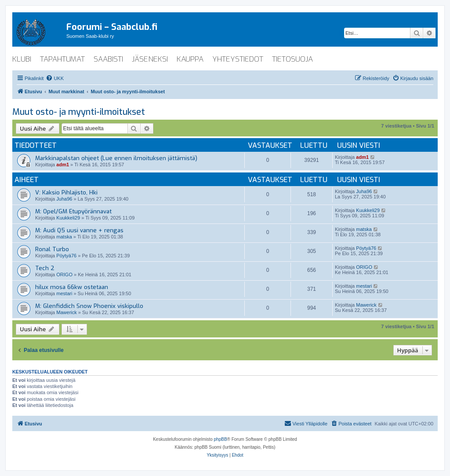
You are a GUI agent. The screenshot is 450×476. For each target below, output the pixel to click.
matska (64, 237)
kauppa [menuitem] (190, 59)
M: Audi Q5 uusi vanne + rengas (79, 230)
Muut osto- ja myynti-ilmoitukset (79, 112)
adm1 (63, 165)
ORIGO (64, 275)
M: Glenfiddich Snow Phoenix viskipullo (89, 306)
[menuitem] (55, 78)
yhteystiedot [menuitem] (238, 59)
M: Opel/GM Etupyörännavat (73, 211)
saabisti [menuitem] (108, 59)
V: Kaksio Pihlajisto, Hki (66, 192)
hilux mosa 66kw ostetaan (72, 287)
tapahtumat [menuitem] (62, 59)
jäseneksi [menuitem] (150, 59)
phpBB (221, 439)
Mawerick (66, 312)
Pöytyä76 (66, 256)
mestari (64, 293)
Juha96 (64, 199)
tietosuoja (292, 59)
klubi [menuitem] (22, 59)
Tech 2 (45, 268)
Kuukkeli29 (68, 218)
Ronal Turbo (52, 249)
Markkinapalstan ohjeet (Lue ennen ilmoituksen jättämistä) (116, 158)
